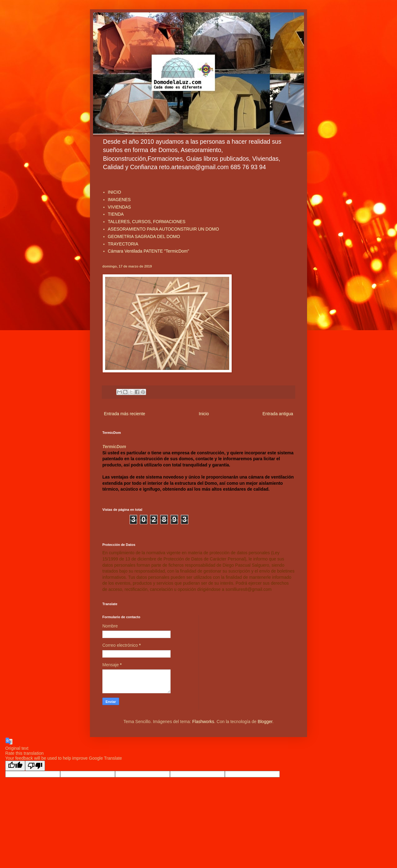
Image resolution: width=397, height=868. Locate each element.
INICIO (115, 192)
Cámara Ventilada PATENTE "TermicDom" (149, 251)
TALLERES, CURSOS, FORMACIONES (147, 222)
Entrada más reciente (125, 414)
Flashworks (203, 722)
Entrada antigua (278, 414)
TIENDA (116, 214)
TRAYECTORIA (123, 244)
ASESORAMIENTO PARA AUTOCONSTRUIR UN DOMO (164, 229)
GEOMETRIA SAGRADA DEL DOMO (144, 236)
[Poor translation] (35, 766)
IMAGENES (119, 200)
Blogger (265, 722)
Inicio (204, 414)
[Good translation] (15, 766)
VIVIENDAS (120, 207)
